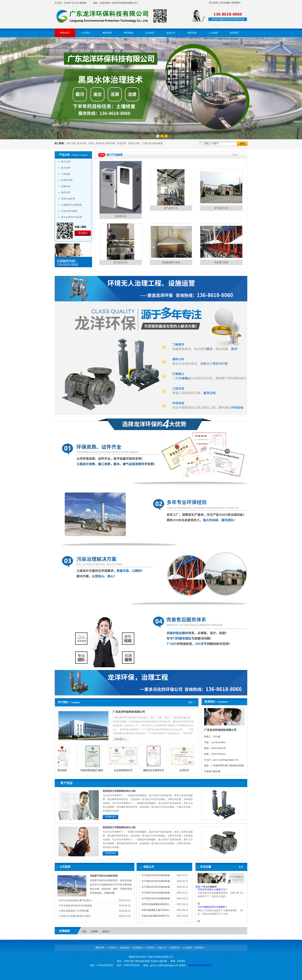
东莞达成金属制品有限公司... (156, 916)
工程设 (91, 143)
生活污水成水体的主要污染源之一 (76, 900)
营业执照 (64, 770)
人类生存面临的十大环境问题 (74, 911)
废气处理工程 (171, 208)
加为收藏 (225, 3)
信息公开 (162, 948)
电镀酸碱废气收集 (171, 262)
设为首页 (214, 3)
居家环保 (100, 143)
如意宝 (106, 931)
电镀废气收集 (221, 262)
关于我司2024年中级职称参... (157, 875)
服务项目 (125, 948)
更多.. (242, 867)
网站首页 (100, 948)
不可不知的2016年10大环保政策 (75, 906)
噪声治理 (111, 143)
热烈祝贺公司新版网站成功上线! (119, 791)
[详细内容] (110, 817)
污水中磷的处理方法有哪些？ (213, 908)
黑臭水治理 (134, 143)
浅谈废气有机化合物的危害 (104, 876)
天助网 (94, 931)
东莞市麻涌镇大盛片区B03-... (156, 910)
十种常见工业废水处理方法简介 (75, 916)
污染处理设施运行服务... (95, 770)
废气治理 (71, 143)
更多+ (235, 155)
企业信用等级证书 (125, 770)
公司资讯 (150, 948)
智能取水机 (121, 216)
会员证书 (186, 770)
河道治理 (122, 143)
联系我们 (236, 3)
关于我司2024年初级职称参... (157, 887)
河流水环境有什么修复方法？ (213, 891)
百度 (84, 931)
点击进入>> (121, 739)
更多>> (192, 702)
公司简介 (112, 948)
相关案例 (137, 948)
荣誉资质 (174, 948)
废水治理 (82, 143)
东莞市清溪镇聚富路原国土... (156, 904)
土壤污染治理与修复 (152, 143)
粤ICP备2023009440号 (200, 965)
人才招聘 (187, 948)
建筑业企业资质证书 (156, 770)
